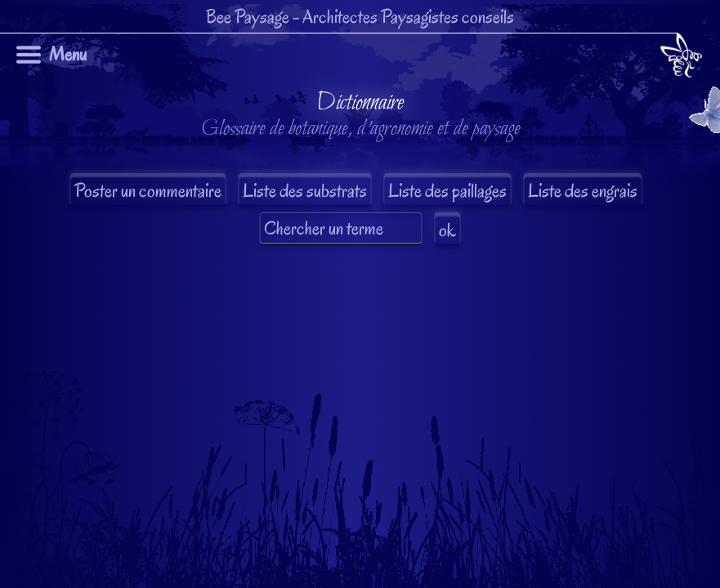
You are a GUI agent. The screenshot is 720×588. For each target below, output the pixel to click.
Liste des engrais (583, 191)
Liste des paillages (447, 191)
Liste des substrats (305, 191)
